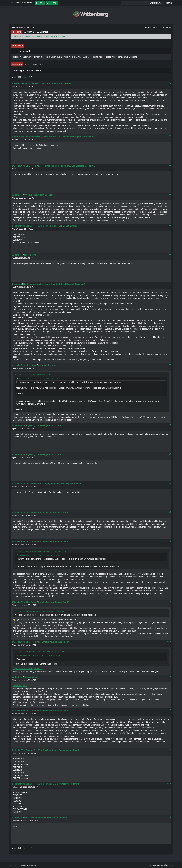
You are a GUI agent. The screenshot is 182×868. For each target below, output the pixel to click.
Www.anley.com (20, 686)
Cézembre (17, 284)
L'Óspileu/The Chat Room (24, 166)
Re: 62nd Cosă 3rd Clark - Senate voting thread (56, 750)
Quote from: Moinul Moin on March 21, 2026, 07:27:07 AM (39, 656)
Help (149, 865)
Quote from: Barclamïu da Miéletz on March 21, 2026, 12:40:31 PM (41, 611)
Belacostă (17, 83)
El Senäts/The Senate (22, 226)
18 (29, 77)
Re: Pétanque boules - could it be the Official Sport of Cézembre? (54, 284)
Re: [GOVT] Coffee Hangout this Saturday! (44, 425)
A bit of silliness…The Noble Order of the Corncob (47, 83)
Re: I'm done (30, 255)
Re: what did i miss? (48, 365)
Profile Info (18, 46)
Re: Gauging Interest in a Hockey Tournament (60, 484)
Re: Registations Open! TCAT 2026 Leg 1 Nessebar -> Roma (66, 166)
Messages (17, 64)
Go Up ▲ (170, 865)
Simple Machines (29, 865)
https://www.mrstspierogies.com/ (27, 669)
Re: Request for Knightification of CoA (76, 137)
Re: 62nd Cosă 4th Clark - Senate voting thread (56, 226)
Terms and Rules (159, 865)
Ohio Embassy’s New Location (39, 195)
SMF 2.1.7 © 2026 (16, 865)
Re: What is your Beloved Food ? (54, 513)
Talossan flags (31, 677)
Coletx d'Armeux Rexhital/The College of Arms (34, 137)
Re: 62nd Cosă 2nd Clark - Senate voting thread (57, 784)
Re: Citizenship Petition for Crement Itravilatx (46, 818)
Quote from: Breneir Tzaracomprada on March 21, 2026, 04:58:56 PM (42, 551)
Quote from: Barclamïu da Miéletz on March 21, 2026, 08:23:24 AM (41, 651)
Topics (28, 64)
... (26, 77)
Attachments (39, 64)
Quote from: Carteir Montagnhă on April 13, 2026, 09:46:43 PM (41, 379)
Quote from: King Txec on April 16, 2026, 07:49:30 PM (36, 375)
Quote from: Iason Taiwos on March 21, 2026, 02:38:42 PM (39, 555)
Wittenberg (17, 195)
